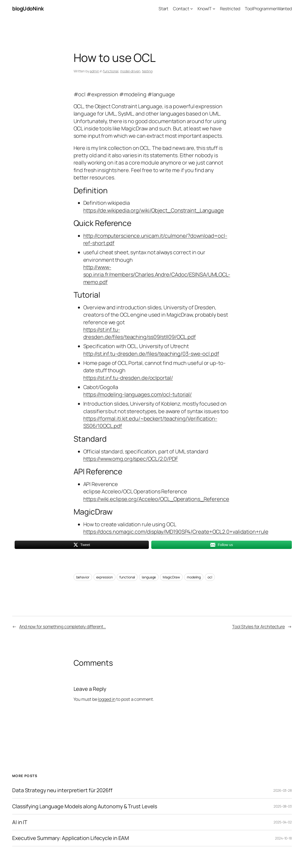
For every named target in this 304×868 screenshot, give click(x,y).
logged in (107, 699)
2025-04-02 (283, 822)
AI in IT (20, 822)
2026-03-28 (283, 790)
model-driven (130, 71)
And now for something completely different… (63, 626)
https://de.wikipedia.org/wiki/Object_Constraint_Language (154, 210)
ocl (210, 577)
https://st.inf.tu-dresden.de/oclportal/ (128, 378)
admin (94, 71)
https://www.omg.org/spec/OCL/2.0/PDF (131, 459)
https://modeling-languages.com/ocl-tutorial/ (138, 394)
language (149, 577)
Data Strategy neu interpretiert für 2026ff (62, 790)
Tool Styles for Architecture (258, 626)
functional (111, 71)
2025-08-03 (283, 806)
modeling (194, 577)
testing (147, 71)
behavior (83, 577)
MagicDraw (171, 577)
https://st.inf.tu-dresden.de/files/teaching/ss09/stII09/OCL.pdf (140, 333)
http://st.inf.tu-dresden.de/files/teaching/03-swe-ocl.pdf (151, 354)
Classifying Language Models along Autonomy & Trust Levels (85, 806)
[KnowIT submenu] (214, 9)
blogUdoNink (28, 8)
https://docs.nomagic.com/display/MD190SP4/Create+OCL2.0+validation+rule (176, 532)
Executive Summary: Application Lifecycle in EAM (71, 838)
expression (104, 577)
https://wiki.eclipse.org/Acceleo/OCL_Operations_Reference (156, 499)
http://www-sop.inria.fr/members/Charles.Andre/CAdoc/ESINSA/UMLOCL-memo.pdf (157, 274)
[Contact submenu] (192, 9)
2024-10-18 (283, 838)
